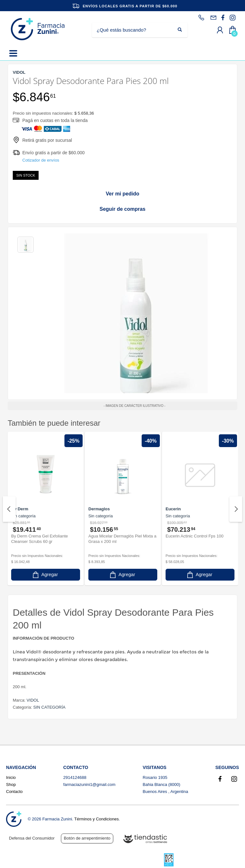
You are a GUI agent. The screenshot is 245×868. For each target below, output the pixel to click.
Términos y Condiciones (97, 819)
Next (236, 509)
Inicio (11, 777)
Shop (11, 784)
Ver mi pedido (123, 194)
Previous (9, 509)
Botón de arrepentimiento (87, 838)
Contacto (14, 792)
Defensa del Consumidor (32, 838)
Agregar (45, 575)
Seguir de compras (122, 209)
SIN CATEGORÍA (49, 707)
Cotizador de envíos (41, 160)
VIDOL (33, 700)
